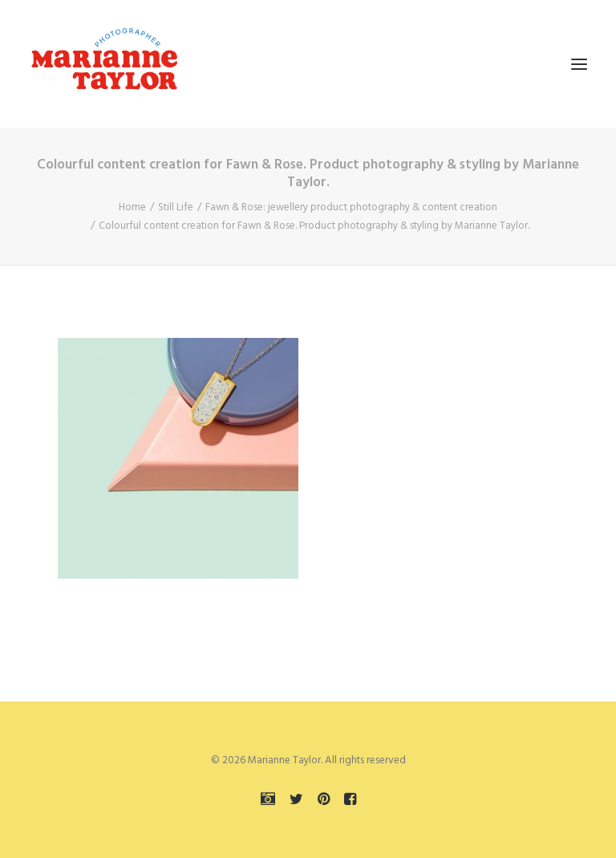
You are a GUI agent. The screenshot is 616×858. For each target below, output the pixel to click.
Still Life (176, 207)
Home (132, 207)
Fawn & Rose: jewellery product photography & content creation (351, 207)
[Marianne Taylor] (104, 64)
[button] (579, 64)
